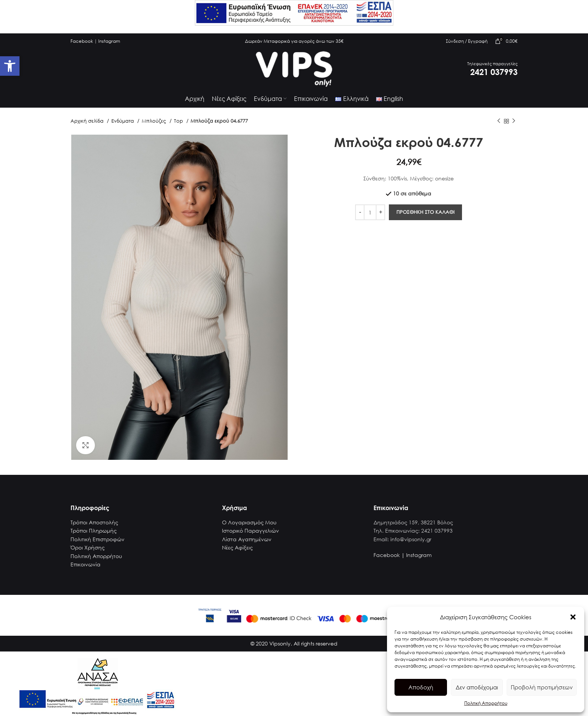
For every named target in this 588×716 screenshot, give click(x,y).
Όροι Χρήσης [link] (88, 553)
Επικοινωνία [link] (85, 570)
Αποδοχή (421, 687)
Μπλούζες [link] (155, 126)
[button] (573, 617)
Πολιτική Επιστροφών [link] (97, 544)
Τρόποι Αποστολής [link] (94, 528)
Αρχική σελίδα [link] (88, 126)
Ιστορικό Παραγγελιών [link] (250, 536)
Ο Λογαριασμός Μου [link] (249, 528)
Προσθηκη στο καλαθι (425, 217)
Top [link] (179, 126)
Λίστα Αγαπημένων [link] (247, 544)
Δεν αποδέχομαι (477, 687)
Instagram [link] (109, 41)
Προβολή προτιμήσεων (542, 687)
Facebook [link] (82, 41)
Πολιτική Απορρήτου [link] (486, 703)
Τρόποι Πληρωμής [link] (94, 536)
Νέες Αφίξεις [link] (237, 553)
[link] (10, 66)
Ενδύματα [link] (123, 126)
